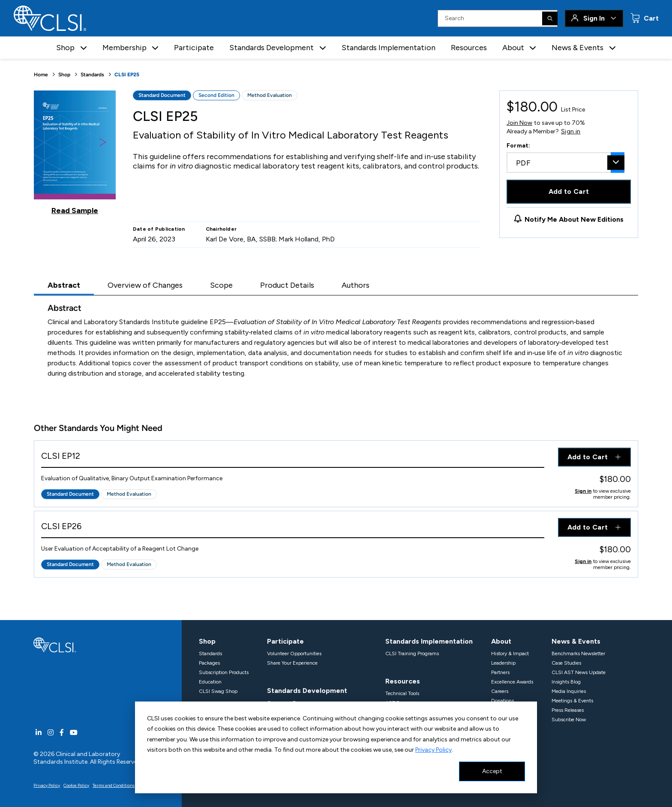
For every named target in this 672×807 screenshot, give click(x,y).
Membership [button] (124, 48)
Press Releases (568, 710)
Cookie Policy (76, 785)
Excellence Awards (512, 682)
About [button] (513, 48)
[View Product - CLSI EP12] (293, 458)
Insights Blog (566, 682)
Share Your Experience (292, 663)
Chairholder (221, 229)
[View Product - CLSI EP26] (293, 528)
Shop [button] (65, 48)
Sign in (571, 132)
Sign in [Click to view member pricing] (583, 491)
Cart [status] (650, 18)
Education (210, 682)
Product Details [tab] (287, 285)
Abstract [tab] (64, 285)
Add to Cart (569, 191)
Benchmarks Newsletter (578, 653)
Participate (194, 48)
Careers (500, 691)
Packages (209, 663)
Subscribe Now (569, 720)
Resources (469, 48)
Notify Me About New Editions (574, 219)
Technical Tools (402, 693)
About (501, 641)
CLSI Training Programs (412, 653)
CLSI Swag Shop (218, 691)
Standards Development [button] (271, 48)
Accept (492, 771)
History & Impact (510, 653)
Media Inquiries (569, 691)
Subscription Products (224, 672)
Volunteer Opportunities (294, 653)
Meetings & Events (572, 701)
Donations (502, 701)
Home (41, 75)
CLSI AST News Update (579, 672)
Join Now (519, 123)
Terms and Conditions (114, 785)
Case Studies (566, 663)
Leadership (503, 663)
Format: (519, 146)
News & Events (576, 641)
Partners (500, 672)
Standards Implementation (388, 48)
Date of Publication (159, 229)
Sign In (594, 18)
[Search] (550, 18)
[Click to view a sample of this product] (75, 153)
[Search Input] (498, 18)
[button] (84, 48)
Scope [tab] (221, 285)
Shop (64, 75)
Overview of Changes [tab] (145, 285)
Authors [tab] (355, 285)
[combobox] (565, 163)
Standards (92, 75)
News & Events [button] (577, 48)
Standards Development (307, 691)
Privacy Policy (433, 750)
